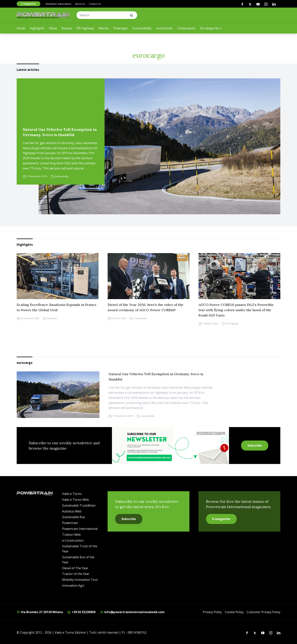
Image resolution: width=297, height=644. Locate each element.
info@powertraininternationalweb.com (132, 612)
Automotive (164, 28)
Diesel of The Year (75, 568)
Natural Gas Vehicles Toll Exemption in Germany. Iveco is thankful (60, 132)
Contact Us (95, 4)
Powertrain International (80, 529)
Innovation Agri (73, 586)
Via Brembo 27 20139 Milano (40, 612)
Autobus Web (72, 511)
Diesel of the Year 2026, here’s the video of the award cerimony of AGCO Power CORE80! (145, 307)
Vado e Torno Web (75, 500)
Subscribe (255, 445)
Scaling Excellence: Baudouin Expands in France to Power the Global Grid (57, 307)
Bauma (67, 28)
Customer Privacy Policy (263, 612)
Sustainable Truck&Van (79, 505)
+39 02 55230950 (81, 612)
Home (21, 28)
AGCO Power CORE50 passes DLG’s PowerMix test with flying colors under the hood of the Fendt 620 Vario (236, 310)
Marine (104, 28)
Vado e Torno (72, 494)
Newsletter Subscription (58, 4)
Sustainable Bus (74, 517)
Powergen (121, 28)
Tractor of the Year (76, 574)
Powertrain (70, 523)
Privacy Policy (212, 612)
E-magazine (29, 4)
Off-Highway (85, 28)
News (53, 28)
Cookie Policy (234, 612)
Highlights (37, 28)
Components (186, 28)
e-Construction (73, 540)
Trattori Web (71, 535)
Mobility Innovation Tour (80, 580)
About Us (80, 4)
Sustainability (142, 28)
